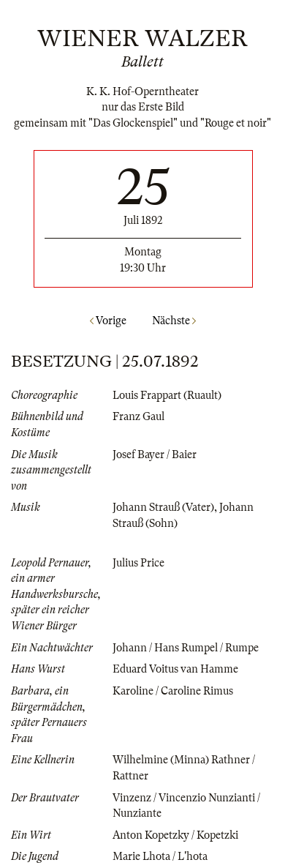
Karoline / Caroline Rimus (173, 691)
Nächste (174, 321)
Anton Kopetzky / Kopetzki (175, 835)
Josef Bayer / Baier (155, 454)
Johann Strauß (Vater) (163, 507)
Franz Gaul (138, 416)
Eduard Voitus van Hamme (175, 669)
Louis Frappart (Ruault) (167, 395)
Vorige (108, 321)
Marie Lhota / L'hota (160, 856)
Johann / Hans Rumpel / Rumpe (186, 648)
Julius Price (138, 563)
